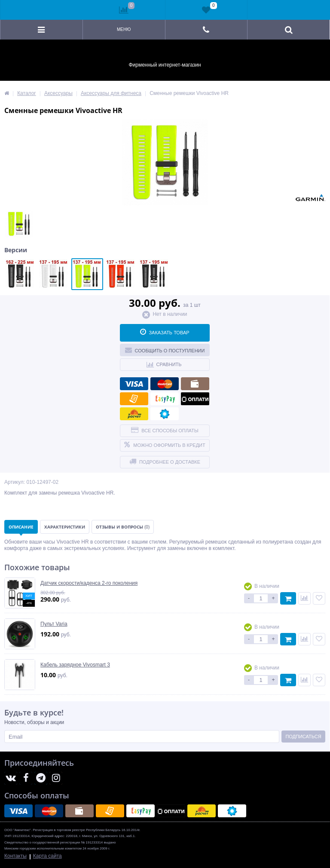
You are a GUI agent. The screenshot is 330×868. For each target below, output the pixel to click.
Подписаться (303, 737)
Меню (124, 29)
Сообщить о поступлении (165, 350)
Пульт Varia (54, 624)
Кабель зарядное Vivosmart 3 (75, 665)
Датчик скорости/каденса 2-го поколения (89, 583)
